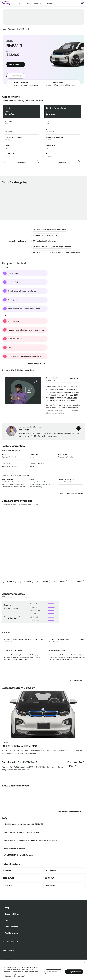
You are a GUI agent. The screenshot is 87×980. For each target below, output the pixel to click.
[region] (43, 970)
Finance (49, 3)
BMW (19, 29)
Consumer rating (21, 82)
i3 (23, 29)
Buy (19, 3)
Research (37, 3)
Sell (27, 3)
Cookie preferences (54, 972)
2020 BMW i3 (8, 878)
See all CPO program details (72, 493)
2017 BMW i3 (50, 878)
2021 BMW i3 (8, 870)
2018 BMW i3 (50, 870)
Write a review (12, 618)
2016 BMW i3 (50, 886)
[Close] (85, 963)
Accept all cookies (74, 972)
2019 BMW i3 (8, 886)
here (52, 398)
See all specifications (38, 363)
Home (4, 29)
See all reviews (78, 681)
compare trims (37, 101)
